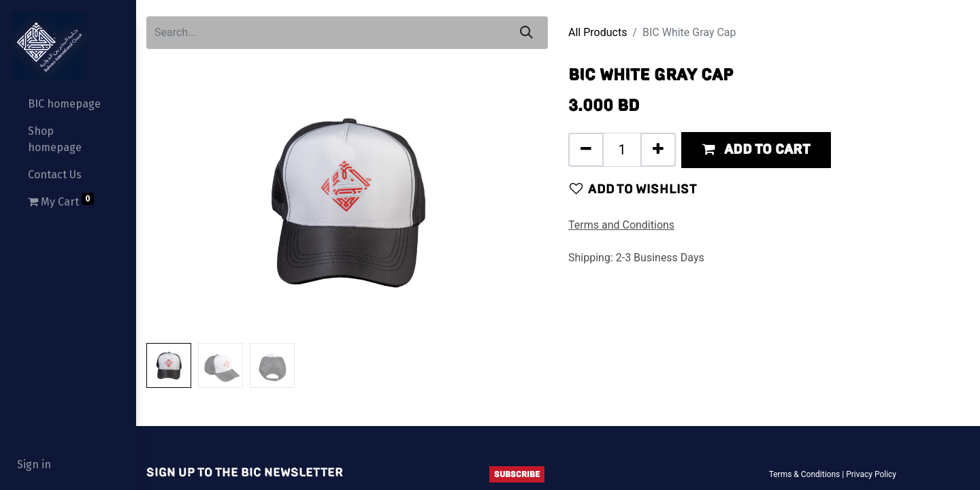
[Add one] (658, 150)
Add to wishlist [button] (633, 189)
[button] (756, 150)
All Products (598, 32)
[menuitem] (68, 104)
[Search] (526, 33)
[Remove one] (586, 150)
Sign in (34, 464)
